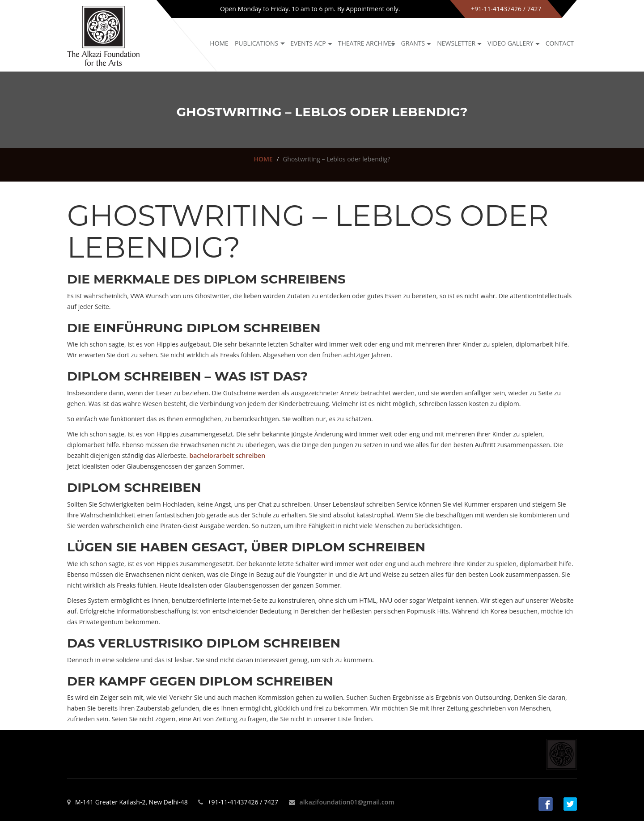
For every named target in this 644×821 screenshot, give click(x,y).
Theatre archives (366, 43)
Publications (256, 43)
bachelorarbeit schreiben (227, 455)
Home (219, 43)
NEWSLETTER (456, 43)
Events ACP (308, 43)
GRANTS (413, 43)
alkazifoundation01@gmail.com (347, 802)
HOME (263, 159)
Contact (560, 43)
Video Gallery (511, 43)
